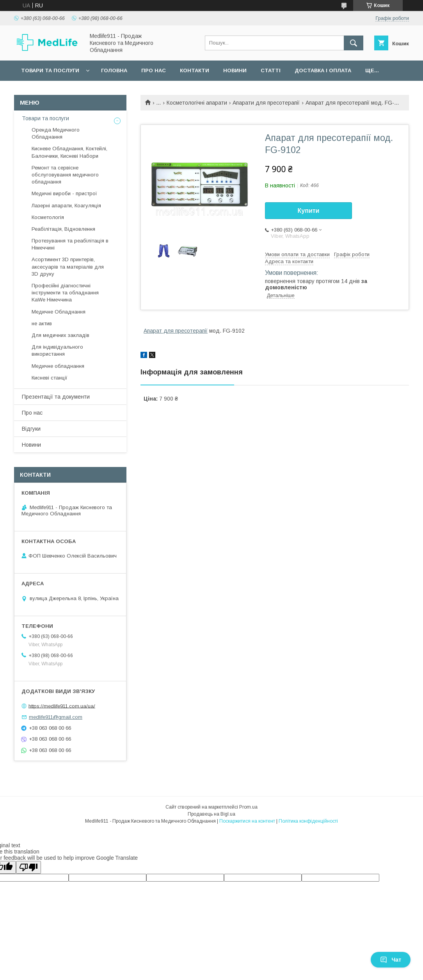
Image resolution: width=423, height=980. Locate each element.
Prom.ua (248, 807)
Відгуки (31, 429)
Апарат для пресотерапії (176, 331)
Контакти (195, 70)
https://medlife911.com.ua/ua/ (62, 706)
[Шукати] (354, 43)
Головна (114, 70)
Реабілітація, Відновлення (63, 229)
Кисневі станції (50, 378)
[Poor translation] (28, 867)
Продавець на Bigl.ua (211, 814)
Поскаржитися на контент (247, 821)
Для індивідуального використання (57, 350)
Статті (271, 70)
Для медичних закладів (60, 335)
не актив (42, 323)
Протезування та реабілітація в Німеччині (70, 244)
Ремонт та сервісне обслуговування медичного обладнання (65, 175)
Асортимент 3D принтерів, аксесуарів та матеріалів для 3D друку (68, 266)
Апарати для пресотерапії (266, 103)
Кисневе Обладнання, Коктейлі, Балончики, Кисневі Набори (69, 152)
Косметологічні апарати (197, 103)
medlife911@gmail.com (56, 717)
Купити (309, 211)
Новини (235, 70)
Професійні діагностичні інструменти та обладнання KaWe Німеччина (65, 293)
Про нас (154, 70)
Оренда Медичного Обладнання (56, 133)
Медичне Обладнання (59, 312)
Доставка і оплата (323, 70)
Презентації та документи (56, 397)
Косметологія (48, 217)
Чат (391, 960)
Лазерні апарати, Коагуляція (66, 206)
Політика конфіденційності (308, 821)
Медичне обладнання (58, 366)
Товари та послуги (50, 70)
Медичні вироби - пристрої (64, 193)
